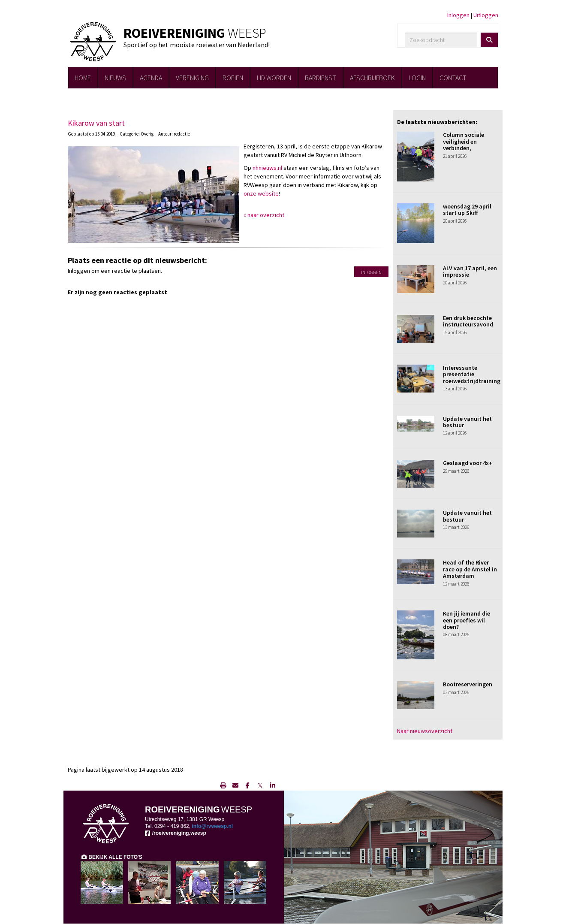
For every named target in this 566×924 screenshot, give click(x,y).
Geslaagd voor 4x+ (468, 463)
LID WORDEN (274, 78)
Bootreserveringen (468, 684)
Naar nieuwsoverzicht (425, 731)
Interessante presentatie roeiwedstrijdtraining (472, 374)
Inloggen (458, 15)
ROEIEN (233, 78)
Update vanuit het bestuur (467, 422)
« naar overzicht (264, 215)
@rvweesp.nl (212, 826)
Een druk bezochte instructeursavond (468, 321)
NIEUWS (115, 78)
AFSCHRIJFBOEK (372, 78)
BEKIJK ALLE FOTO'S (111, 857)
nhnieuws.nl (267, 168)
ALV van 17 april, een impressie (470, 271)
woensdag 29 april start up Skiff (467, 210)
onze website (261, 193)
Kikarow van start (96, 123)
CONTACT (453, 78)
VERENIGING (192, 78)
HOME (83, 78)
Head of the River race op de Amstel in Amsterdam (470, 569)
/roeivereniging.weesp (176, 833)
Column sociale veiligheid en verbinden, (464, 141)
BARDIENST (321, 78)
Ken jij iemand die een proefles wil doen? (467, 620)
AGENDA (151, 78)
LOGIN (417, 78)
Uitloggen (486, 15)
